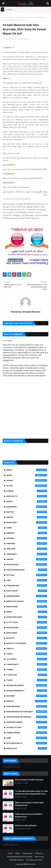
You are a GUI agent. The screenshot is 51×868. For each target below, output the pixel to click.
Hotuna (27, 575)
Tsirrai (27, 670)
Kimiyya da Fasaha (27, 601)
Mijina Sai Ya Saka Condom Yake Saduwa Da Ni (29, 804)
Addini (11, 17)
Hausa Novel (27, 564)
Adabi (27, 475)
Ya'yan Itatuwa (27, 727)
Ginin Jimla (27, 554)
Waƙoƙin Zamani (27, 722)
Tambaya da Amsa (17, 860)
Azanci (27, 501)
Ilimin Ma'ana (27, 585)
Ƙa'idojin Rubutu (27, 743)
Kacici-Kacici (27, 591)
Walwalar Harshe (27, 685)
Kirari (27, 612)
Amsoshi (32, 864)
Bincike (27, 517)
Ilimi (27, 580)
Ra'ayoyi (27, 638)
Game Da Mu (27, 853)
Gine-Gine (27, 549)
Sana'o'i (27, 649)
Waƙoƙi (27, 701)
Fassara (27, 538)
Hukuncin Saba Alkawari (26, 825)
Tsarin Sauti (27, 664)
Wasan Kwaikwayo (27, 691)
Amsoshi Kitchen (11, 39)
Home (5, 17)
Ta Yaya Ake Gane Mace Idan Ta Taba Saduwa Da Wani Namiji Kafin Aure (31, 792)
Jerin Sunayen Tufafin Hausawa (29, 780)
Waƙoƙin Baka (27, 706)
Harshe (27, 559)
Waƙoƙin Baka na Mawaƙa (27, 717)
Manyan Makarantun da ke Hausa (20, 857)
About (18, 853)
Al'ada (27, 486)
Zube (27, 738)
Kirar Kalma (27, 607)
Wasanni (27, 696)
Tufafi (27, 680)
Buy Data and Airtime (34, 860)
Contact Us (39, 853)
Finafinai (27, 543)
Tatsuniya (27, 659)
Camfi (27, 528)
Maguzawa (27, 633)
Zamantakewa (27, 733)
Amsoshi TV (27, 496)
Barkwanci (27, 507)
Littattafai (27, 622)
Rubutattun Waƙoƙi (27, 643)
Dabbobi (27, 533)
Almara (27, 491)
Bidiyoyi (27, 512)
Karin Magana (27, 596)
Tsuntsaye (27, 675)
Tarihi (27, 654)
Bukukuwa (27, 522)
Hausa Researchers (27, 570)
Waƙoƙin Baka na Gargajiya (27, 712)
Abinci (27, 470)
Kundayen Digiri (27, 617)
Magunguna (27, 628)
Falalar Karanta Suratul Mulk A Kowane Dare (29, 815)
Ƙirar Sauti (27, 748)
